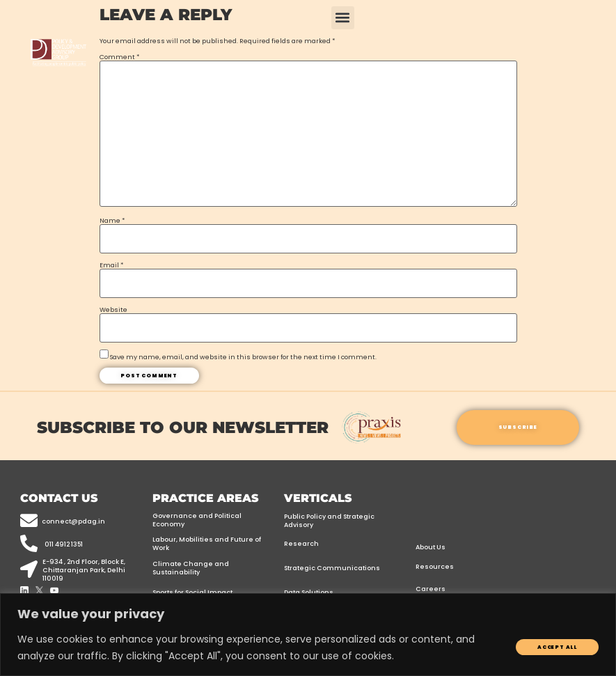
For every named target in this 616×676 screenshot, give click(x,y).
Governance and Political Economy (197, 520)
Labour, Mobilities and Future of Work (207, 543)
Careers (431, 589)
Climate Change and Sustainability (191, 568)
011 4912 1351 (64, 544)
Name (112, 220)
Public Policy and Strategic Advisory (329, 520)
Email (111, 265)
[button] (343, 18)
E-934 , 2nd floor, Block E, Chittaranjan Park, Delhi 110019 (84, 570)
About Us (431, 547)
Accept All (557, 647)
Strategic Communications (332, 568)
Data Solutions (309, 592)
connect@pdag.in (73, 521)
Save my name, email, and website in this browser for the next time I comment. (243, 357)
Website (113, 309)
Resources (435, 566)
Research (301, 543)
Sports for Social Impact (192, 592)
